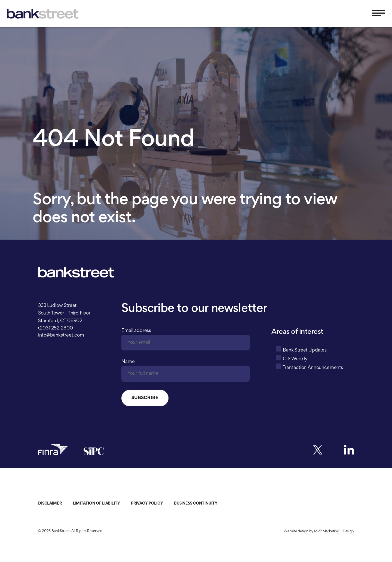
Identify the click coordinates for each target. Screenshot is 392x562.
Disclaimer (50, 504)
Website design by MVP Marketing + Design (319, 532)
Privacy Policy (147, 504)
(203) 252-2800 (56, 328)
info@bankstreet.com (61, 335)
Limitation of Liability (97, 504)
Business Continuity (196, 504)
